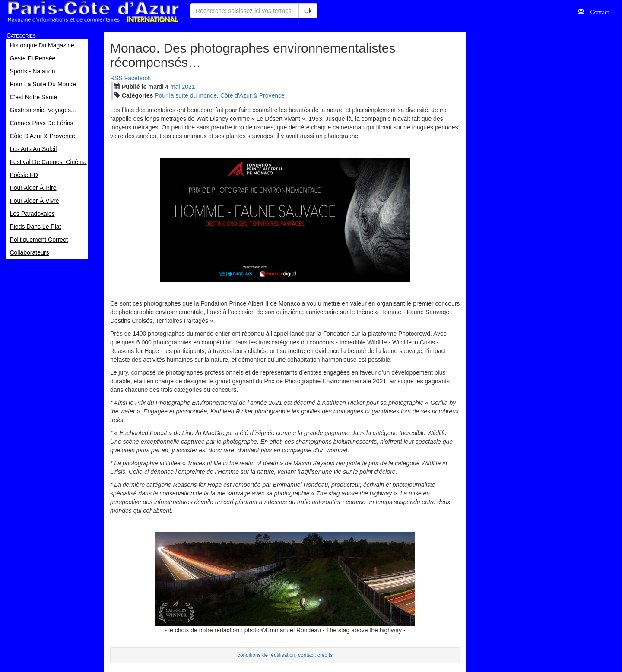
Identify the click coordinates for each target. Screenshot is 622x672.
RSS (116, 78)
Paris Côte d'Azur (93, 12)
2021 (188, 87)
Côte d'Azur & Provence (252, 95)
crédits (325, 655)
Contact (597, 11)
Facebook (138, 78)
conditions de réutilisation (267, 655)
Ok (308, 11)
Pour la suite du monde (186, 95)
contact (306, 655)
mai (175, 87)
